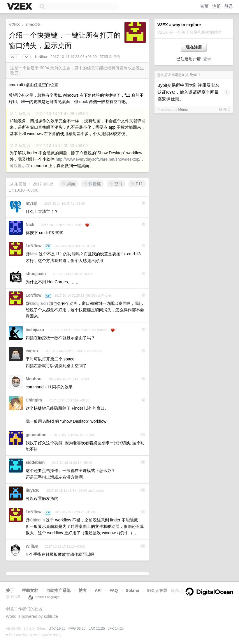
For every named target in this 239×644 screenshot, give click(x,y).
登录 (229, 6)
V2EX (14, 24)
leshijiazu (35, 330)
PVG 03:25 (77, 629)
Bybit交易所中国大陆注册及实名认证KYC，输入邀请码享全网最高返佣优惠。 (188, 92)
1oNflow (41, 57)
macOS (33, 24)
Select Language (44, 597)
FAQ (114, 590)
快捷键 (92, 184)
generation (36, 435)
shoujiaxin (36, 274)
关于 (10, 590)
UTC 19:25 (57, 629)
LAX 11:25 (97, 629)
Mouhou (34, 379)
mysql (31, 203)
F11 (137, 184)
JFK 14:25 (116, 629)
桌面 (69, 184)
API (98, 590)
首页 (204, 6)
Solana (133, 590)
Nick (30, 224)
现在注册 (194, 47)
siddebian (35, 462)
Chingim (34, 400)
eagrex (32, 351)
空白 (116, 184)
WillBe (32, 546)
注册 (217, 6)
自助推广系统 (58, 590)
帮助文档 (30, 590)
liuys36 (32, 490)
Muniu (183, 109)
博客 (83, 590)
